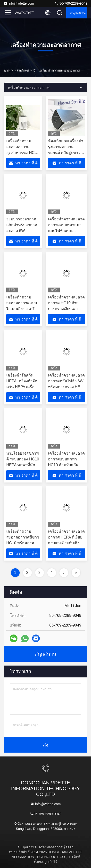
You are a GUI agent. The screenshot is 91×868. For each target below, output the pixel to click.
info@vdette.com (19, 3)
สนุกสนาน (78, 13)
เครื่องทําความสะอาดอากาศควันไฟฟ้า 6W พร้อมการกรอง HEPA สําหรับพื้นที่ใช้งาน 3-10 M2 (66, 387)
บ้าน (7, 70)
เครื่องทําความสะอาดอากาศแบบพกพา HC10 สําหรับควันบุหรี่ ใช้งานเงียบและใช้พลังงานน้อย (66, 465)
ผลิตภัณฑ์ (22, 70)
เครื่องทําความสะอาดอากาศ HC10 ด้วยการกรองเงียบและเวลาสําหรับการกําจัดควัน (66, 309)
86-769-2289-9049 (71, 3)
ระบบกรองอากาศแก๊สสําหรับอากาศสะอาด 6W (22, 225)
